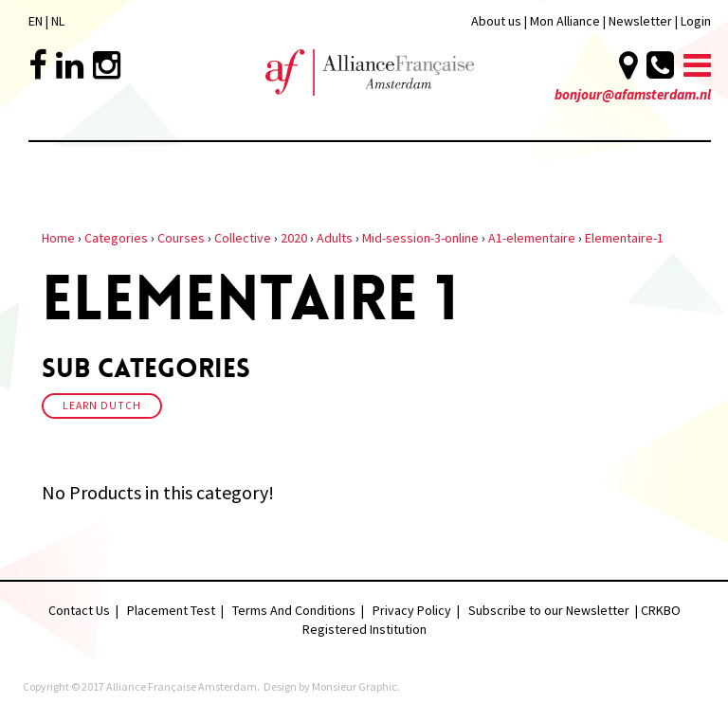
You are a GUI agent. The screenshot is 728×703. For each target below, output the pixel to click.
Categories (116, 238)
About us (496, 21)
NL (58, 21)
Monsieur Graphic (355, 686)
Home (58, 238)
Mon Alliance (565, 21)
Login (696, 21)
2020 (294, 238)
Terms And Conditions (294, 610)
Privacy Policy (412, 610)
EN (36, 21)
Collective (243, 238)
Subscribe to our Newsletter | (555, 610)
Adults (335, 238)
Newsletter (642, 21)
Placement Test (171, 610)
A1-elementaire (532, 238)
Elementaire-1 (624, 238)
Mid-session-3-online (420, 238)
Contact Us (79, 610)
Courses (181, 238)
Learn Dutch (102, 406)
